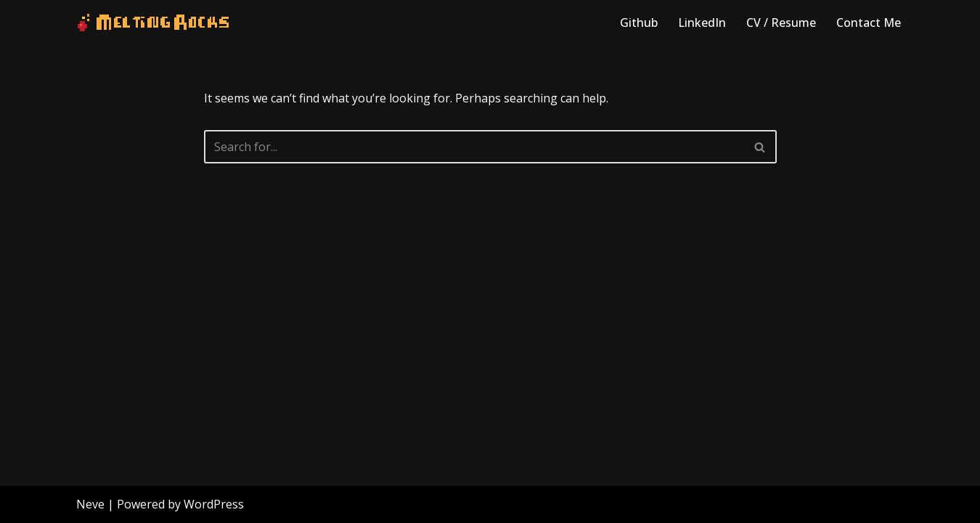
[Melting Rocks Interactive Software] (153, 23)
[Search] (474, 147)
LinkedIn (702, 23)
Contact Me (869, 23)
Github (639, 23)
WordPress (214, 504)
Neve (90, 504)
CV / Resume (781, 23)
